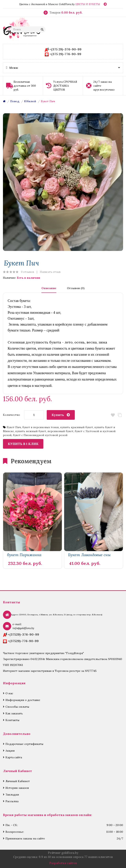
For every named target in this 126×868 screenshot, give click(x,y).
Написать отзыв (50, 272)
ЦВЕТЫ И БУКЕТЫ (88, 4)
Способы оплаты (17, 707)
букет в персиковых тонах (41, 427)
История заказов (17, 788)
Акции (10, 751)
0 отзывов (28, 272)
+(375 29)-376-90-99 (65, 49)
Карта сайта (14, 757)
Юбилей (30, 101)
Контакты (12, 720)
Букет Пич (48, 101)
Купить (58, 415)
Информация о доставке (23, 700)
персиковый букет (60, 431)
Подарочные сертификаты (24, 744)
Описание (49, 288)
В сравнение (120, 415)
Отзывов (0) (76, 288)
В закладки (113, 415)
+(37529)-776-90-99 (23, 641)
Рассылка (12, 801)
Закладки (12, 795)
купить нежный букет (31, 431)
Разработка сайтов (63, 863)
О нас (9, 693)
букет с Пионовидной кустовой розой (40, 435)
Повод (15, 101)
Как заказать (14, 713)
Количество (11, 415)
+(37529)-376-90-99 (23, 634)
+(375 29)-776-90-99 (65, 54)
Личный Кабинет (18, 781)
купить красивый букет (77, 427)
